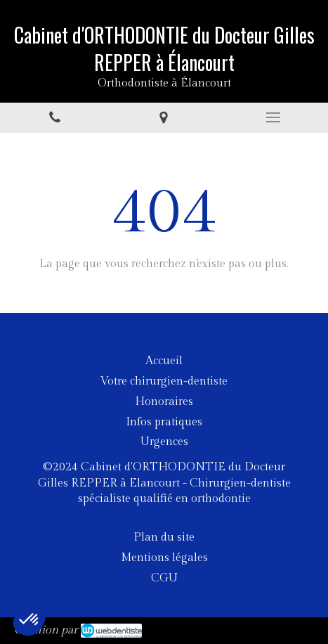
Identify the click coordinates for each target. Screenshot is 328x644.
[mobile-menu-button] (273, 117)
